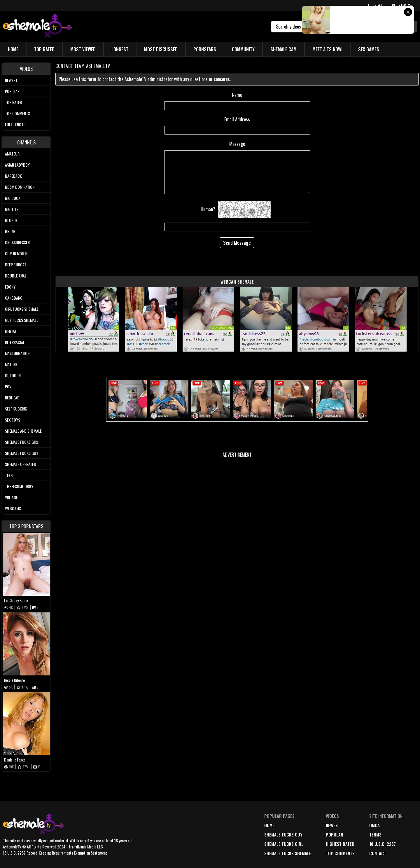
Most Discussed (161, 49)
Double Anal (16, 276)
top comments (340, 853)
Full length (15, 124)
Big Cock (13, 198)
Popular (12, 91)
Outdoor (13, 375)
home (269, 825)
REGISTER (402, 5)
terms (375, 834)
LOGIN (375, 5)
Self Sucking (16, 409)
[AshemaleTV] (37, 26)
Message (237, 144)
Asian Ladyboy (17, 165)
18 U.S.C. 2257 (383, 844)
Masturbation (17, 353)
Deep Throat (16, 264)
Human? (208, 209)
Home (13, 49)
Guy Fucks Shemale (22, 320)
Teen (9, 475)
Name (237, 95)
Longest (120, 49)
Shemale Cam (283, 49)
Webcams (13, 508)
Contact (378, 853)
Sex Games (369, 49)
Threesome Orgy (19, 486)
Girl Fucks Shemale (22, 309)
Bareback (13, 176)
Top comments (17, 113)
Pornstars (205, 49)
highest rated (340, 844)
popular (335, 834)
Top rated (14, 102)
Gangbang (14, 298)
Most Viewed (83, 49)
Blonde (11, 220)
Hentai (10, 331)
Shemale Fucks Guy (22, 453)
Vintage (11, 497)
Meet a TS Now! (327, 49)
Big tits (12, 209)
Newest (11, 80)
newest (333, 825)
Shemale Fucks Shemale (288, 853)
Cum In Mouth (17, 253)
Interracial (15, 342)
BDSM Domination (20, 187)
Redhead (12, 398)
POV (8, 386)
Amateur (12, 154)
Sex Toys (13, 420)
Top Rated (44, 49)
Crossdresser (17, 242)
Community (243, 49)
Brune (10, 231)
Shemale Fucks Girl (22, 442)
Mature (11, 364)
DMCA (374, 825)
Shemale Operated (21, 464)
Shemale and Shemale (23, 431)
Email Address (237, 119)
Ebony (10, 287)
